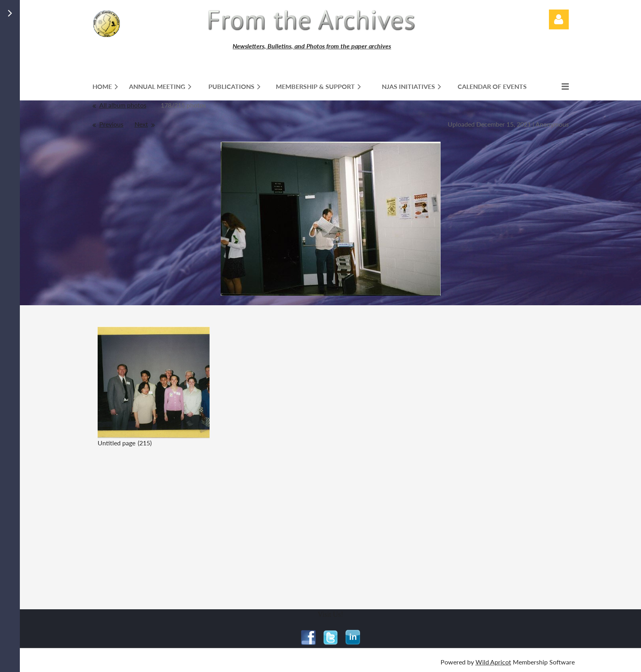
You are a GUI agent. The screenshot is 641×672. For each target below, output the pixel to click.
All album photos (123, 105)
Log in (559, 19)
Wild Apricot (493, 662)
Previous (111, 124)
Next (141, 124)
